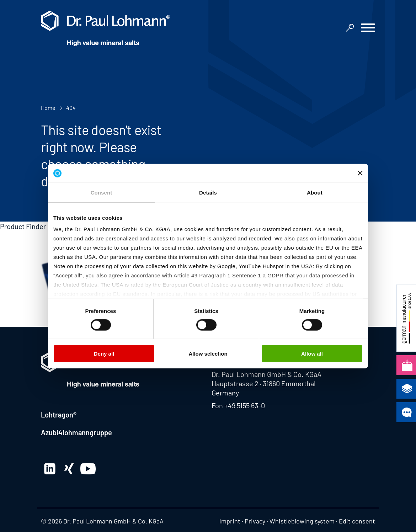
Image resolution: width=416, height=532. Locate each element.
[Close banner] (360, 173)
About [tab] (315, 192)
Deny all (104, 353)
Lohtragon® (59, 415)
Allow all (312, 353)
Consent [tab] (102, 192)
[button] (368, 29)
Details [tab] (208, 192)
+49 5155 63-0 (245, 405)
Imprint (230, 521)
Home (48, 108)
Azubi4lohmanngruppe (76, 432)
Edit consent (357, 521)
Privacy (255, 521)
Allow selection (208, 353)
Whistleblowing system (302, 521)
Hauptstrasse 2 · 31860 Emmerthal (264, 383)
